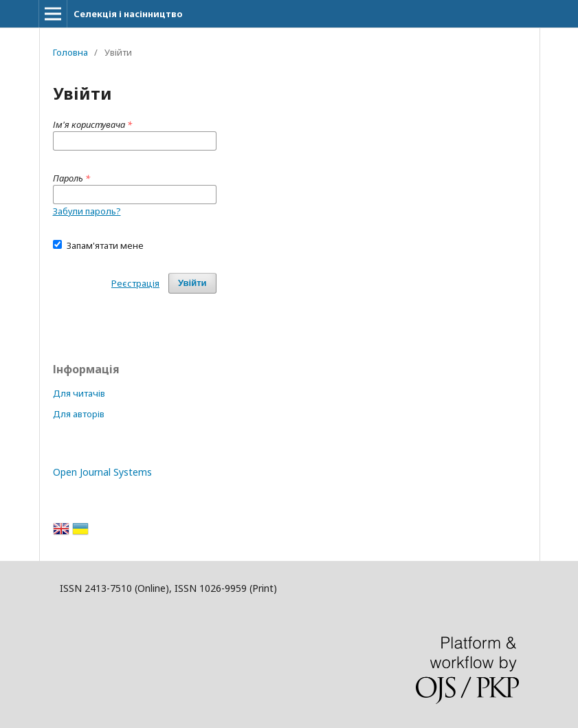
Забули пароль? (87, 211)
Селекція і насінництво (128, 14)
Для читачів (79, 393)
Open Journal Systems (102, 472)
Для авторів (79, 414)
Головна (70, 52)
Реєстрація (135, 283)
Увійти (192, 283)
